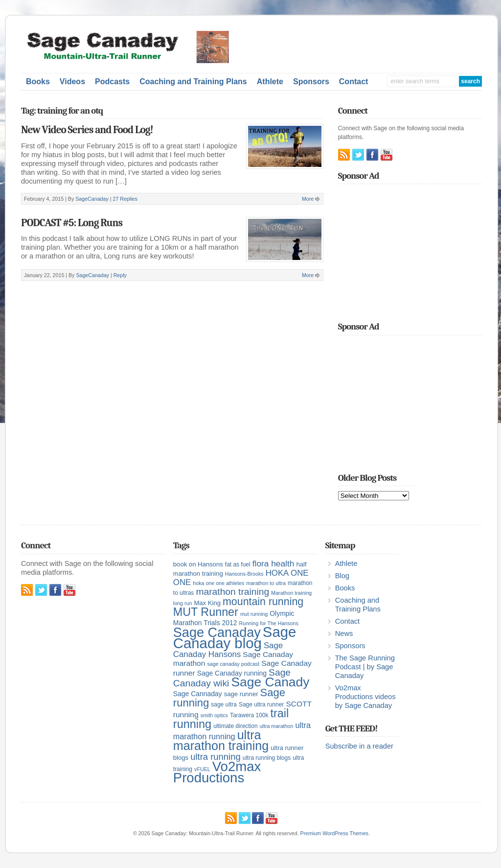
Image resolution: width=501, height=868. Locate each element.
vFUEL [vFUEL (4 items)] (202, 769)
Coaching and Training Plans (193, 82)
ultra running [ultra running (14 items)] (216, 757)
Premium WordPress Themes (334, 833)
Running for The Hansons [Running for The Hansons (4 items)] (269, 623)
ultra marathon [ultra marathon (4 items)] (277, 726)
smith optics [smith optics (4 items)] (214, 715)
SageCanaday (92, 199)
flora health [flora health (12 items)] (273, 563)
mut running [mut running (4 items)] (254, 614)
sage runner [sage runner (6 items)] (241, 694)
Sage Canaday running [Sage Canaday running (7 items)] (232, 673)
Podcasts (112, 82)
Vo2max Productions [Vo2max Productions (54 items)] (217, 772)
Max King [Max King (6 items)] (207, 603)
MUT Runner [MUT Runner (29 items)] (206, 612)
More (308, 199)
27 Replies (125, 199)
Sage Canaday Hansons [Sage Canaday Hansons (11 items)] (228, 650)
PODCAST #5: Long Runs (72, 223)
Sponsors (311, 82)
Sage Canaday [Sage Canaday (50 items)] (217, 633)
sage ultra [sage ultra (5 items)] (224, 704)
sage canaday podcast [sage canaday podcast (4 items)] (233, 664)
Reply (120, 275)
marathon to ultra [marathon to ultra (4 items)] (266, 583)
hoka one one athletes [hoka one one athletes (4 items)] (218, 583)
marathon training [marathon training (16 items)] (232, 592)
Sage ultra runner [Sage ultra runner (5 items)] (261, 704)
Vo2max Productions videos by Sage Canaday (365, 697)
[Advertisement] (370, 46)
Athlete (270, 82)
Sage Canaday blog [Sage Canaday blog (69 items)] (235, 637)
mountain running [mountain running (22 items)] (263, 602)
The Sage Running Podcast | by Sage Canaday (365, 667)
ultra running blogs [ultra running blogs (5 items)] (267, 758)
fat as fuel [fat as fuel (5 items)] (238, 564)
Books (38, 82)
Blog (342, 576)
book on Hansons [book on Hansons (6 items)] (198, 564)
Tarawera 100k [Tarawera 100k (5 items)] (249, 715)
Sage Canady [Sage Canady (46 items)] (270, 682)
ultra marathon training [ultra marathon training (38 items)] (221, 740)
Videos (72, 82)
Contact (354, 82)
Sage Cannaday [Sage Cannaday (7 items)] (198, 694)
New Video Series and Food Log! (87, 130)
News (344, 633)
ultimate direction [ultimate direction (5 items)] (235, 726)
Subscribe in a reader (359, 746)
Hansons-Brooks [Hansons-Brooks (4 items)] (244, 574)
